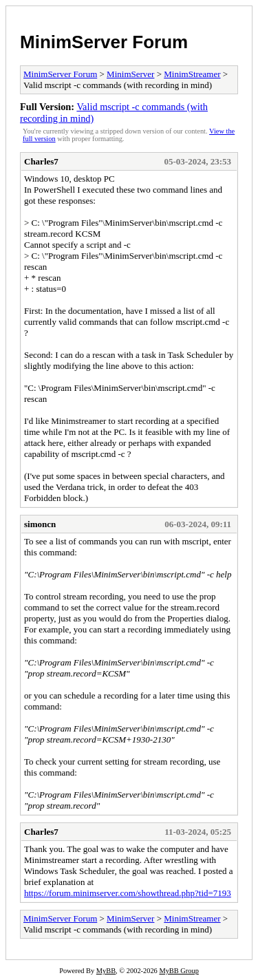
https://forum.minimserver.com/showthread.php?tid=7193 (128, 893)
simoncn (40, 524)
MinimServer (130, 74)
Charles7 (41, 161)
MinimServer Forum (104, 42)
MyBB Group (179, 971)
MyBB (106, 971)
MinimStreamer (192, 74)
